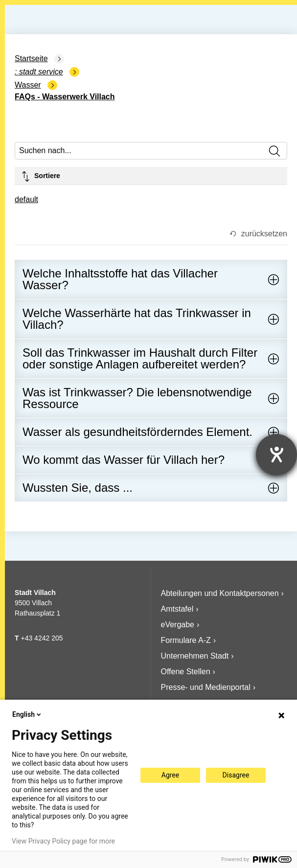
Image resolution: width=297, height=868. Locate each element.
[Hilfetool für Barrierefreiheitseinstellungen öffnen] (276, 455)
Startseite (31, 58)
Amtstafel (177, 609)
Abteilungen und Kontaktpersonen (220, 593)
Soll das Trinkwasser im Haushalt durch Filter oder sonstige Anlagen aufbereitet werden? (140, 358)
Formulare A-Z (186, 640)
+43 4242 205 (42, 638)
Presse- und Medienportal (206, 687)
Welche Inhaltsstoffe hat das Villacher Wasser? (120, 279)
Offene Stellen (186, 672)
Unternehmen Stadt (195, 656)
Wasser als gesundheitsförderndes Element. (137, 432)
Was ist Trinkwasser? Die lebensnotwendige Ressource (137, 398)
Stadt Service (41, 72)
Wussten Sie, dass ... (78, 488)
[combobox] (26, 200)
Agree (170, 775)
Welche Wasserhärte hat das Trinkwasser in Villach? (137, 319)
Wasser (28, 85)
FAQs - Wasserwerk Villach (65, 97)
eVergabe (178, 625)
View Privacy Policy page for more (63, 841)
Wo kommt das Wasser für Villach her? (124, 460)
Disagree (236, 775)
